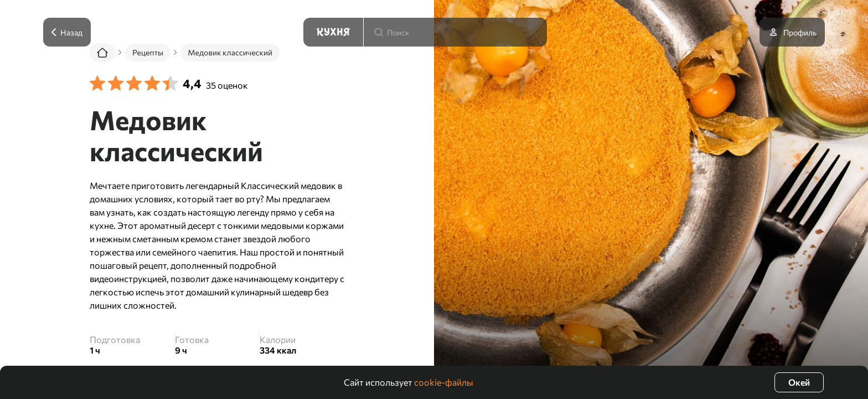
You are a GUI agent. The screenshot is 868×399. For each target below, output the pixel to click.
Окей (799, 382)
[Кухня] (333, 32)
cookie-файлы (444, 382)
